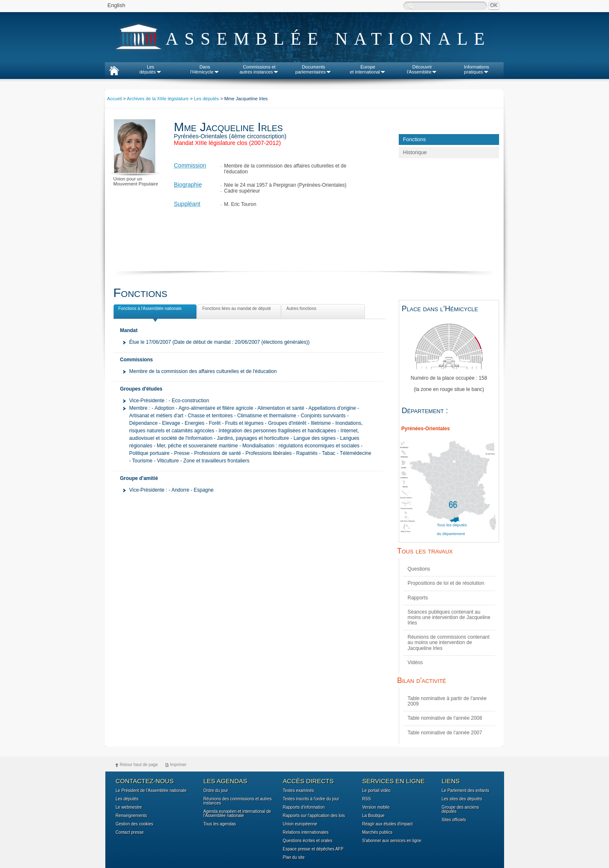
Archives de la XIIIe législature (158, 99)
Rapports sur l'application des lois (314, 816)
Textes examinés (298, 791)
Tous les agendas (220, 824)
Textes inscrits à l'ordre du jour (311, 799)
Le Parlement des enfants (466, 791)
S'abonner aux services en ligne (392, 841)
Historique (415, 152)
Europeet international (368, 69)
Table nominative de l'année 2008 (445, 718)
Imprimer (178, 765)
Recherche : (411, 6)
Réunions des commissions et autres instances (238, 801)
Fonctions (414, 140)
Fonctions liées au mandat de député (236, 310)
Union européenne (300, 824)
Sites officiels (454, 820)
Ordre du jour (216, 791)
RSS (367, 799)
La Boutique (373, 816)
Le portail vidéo (377, 791)
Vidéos (415, 662)
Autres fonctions (301, 310)
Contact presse (130, 832)
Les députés (206, 99)
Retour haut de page (139, 765)
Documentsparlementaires (314, 69)
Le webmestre (129, 807)
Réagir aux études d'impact (388, 824)
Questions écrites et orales (308, 841)
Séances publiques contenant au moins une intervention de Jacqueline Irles (449, 617)
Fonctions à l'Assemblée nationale (149, 310)
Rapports (418, 598)
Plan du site (294, 858)
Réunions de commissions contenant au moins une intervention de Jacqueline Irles (448, 642)
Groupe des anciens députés (461, 810)
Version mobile (376, 807)
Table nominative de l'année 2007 (445, 733)
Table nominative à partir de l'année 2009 (447, 701)
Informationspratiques (477, 69)
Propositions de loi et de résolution (446, 583)
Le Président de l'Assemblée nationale (151, 791)
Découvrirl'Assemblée (422, 69)
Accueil (114, 99)
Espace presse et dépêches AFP (313, 849)
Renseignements (131, 816)
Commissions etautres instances (259, 69)
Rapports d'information (304, 807)
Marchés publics (377, 832)
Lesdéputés (150, 69)
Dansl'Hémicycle (205, 69)
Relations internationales (306, 832)
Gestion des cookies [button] (135, 824)
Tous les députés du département (452, 529)
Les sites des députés (462, 799)
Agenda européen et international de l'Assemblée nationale (237, 814)
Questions (419, 569)
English (116, 5)
